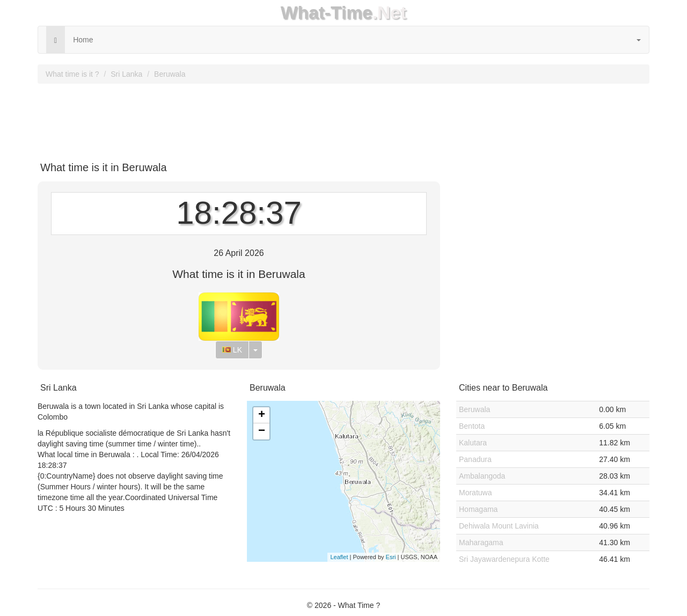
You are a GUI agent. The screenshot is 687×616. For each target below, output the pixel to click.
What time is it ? (72, 74)
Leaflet (339, 557)
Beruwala (170, 74)
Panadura (475, 459)
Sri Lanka (126, 74)
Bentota (472, 426)
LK (232, 350)
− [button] (262, 431)
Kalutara (473, 443)
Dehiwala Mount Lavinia (499, 526)
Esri (391, 557)
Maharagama (481, 542)
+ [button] (262, 415)
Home (83, 40)
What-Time (327, 13)
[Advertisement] (343, 119)
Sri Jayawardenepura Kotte (504, 559)
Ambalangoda (482, 476)
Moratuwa (475, 493)
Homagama (478, 509)
